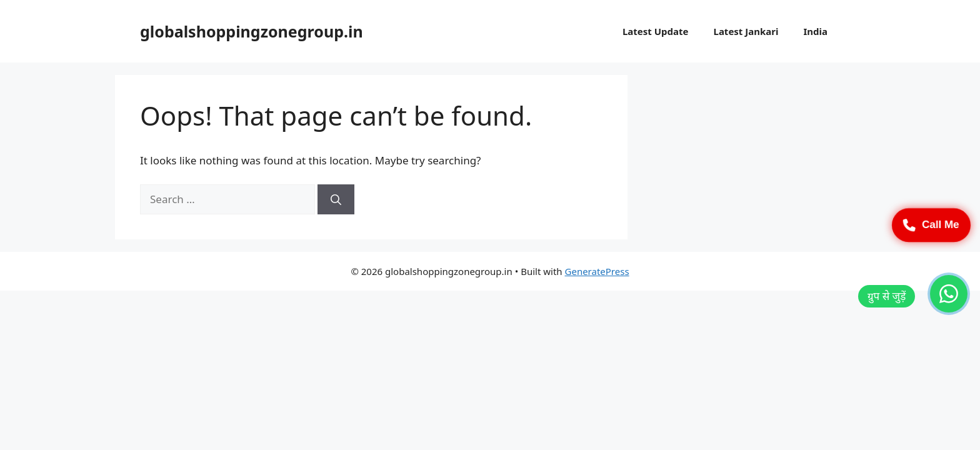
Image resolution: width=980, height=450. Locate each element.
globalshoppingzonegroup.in (252, 31)
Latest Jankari (746, 31)
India (815, 31)
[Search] (336, 199)
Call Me (931, 225)
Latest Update (656, 31)
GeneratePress (597, 271)
